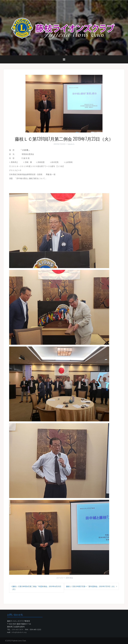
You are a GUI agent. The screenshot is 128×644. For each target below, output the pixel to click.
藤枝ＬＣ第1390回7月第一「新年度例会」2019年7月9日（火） (91, 586)
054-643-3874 (18, 629)
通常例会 (69, 578)
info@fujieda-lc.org (19, 632)
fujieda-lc (71, 144)
